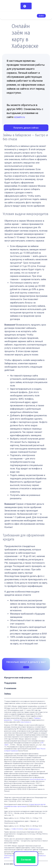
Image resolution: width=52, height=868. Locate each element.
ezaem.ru (19, 117)
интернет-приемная (11, 751)
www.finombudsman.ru (38, 779)
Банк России (41, 749)
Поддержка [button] (10, 683)
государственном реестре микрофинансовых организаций (25, 805)
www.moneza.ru (26, 722)
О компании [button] (10, 688)
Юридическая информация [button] (18, 678)
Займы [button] (8, 694)
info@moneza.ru (34, 829)
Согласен (26, 860)
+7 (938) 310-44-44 (16, 829)
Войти (41, 16)
